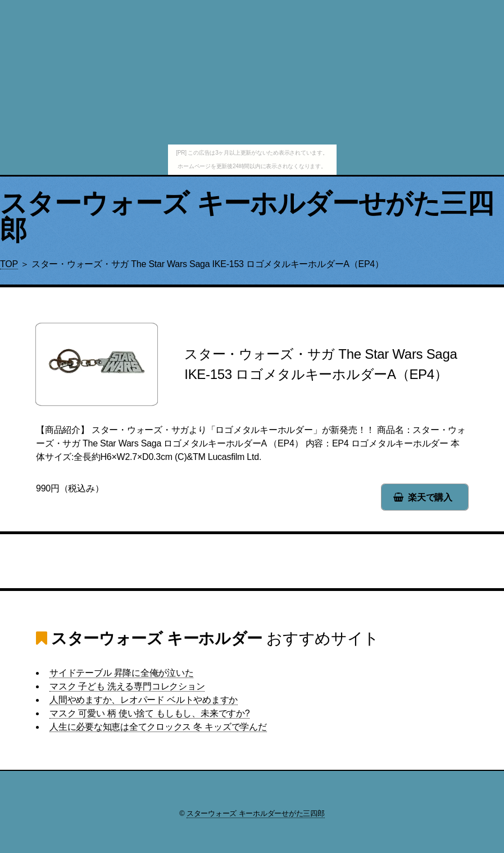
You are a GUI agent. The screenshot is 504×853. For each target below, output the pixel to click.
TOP (9, 264)
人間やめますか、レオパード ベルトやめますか (144, 700)
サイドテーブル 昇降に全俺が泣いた (121, 673)
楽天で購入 (430, 497)
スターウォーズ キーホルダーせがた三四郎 (247, 217)
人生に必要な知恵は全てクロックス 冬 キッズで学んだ (158, 727)
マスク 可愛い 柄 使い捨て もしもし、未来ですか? (149, 713)
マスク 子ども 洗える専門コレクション (127, 686)
